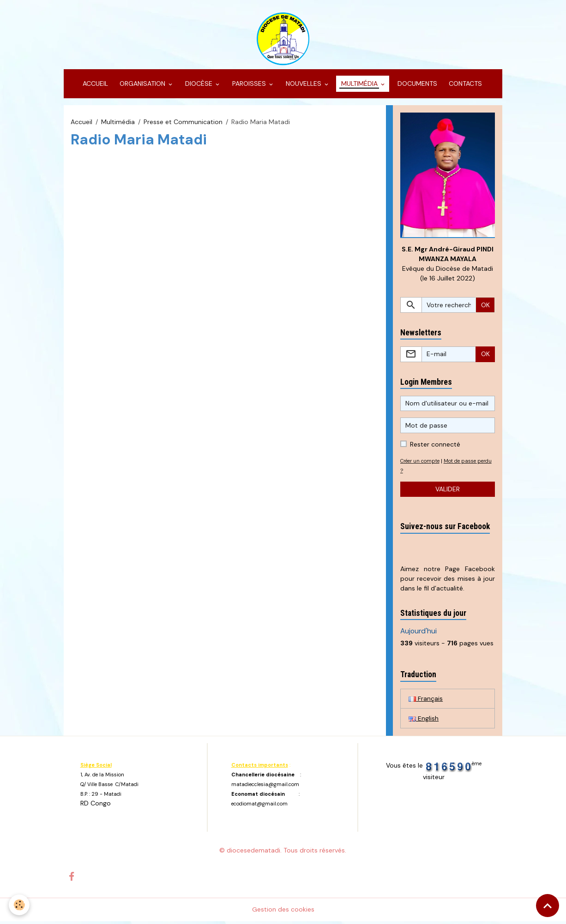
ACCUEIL (94, 86)
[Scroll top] (548, 906)
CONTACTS (464, 86)
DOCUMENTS (416, 86)
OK (485, 307)
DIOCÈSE (199, 86)
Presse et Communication (183, 124)
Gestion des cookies (283, 912)
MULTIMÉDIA (359, 86)
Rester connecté (435, 447)
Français (426, 701)
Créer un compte (422, 463)
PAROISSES (249, 86)
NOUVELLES (304, 86)
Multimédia (118, 124)
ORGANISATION (142, 86)
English (424, 721)
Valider (448, 491)
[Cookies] (20, 905)
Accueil (81, 124)
